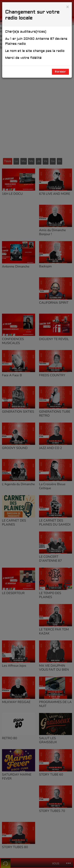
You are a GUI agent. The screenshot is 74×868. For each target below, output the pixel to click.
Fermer (60, 72)
